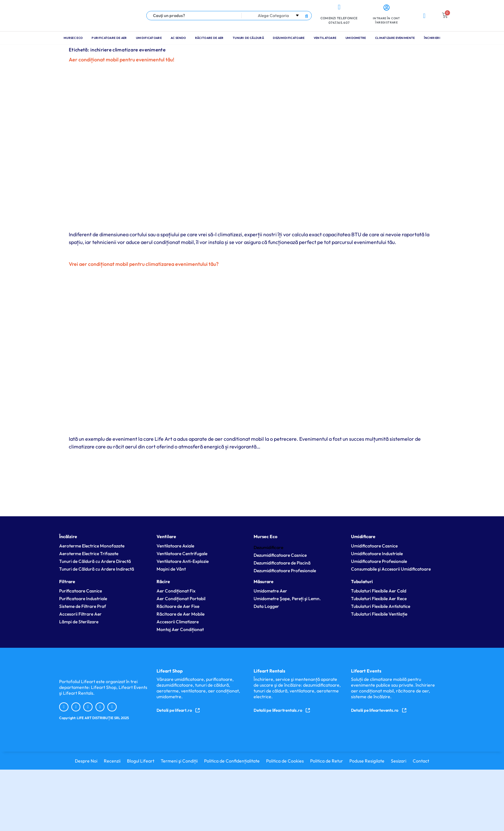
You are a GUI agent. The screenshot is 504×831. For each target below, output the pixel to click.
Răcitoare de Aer (209, 38)
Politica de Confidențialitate (232, 761)
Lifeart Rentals (269, 671)
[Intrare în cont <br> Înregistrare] (386, 8)
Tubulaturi (362, 582)
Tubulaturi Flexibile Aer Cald (379, 591)
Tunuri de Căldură (248, 38)
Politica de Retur (327, 761)
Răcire (163, 582)
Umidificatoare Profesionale (379, 561)
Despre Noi (86, 761)
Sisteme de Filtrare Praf (83, 606)
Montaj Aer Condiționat (180, 629)
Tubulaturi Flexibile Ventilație (379, 614)
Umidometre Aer (270, 591)
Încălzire (68, 537)
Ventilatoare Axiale (175, 546)
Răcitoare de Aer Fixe (178, 606)
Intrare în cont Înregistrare (387, 20)
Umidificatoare (149, 38)
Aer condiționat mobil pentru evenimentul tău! (122, 59)
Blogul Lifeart (141, 761)
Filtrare (67, 582)
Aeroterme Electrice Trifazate (89, 554)
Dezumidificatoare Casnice (280, 555)
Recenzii (112, 761)
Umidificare (363, 537)
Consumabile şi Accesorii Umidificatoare (391, 569)
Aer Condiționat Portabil (181, 599)
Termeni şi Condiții (179, 761)
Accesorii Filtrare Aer (80, 614)
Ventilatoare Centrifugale (182, 554)
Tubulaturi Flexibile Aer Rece (379, 599)
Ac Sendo (178, 38)
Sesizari (399, 761)
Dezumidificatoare (289, 38)
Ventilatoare (325, 38)
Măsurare (264, 582)
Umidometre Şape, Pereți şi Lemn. (287, 599)
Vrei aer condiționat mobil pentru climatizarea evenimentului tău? (144, 264)
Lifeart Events (366, 671)
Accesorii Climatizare (178, 622)
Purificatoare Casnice (81, 591)
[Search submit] (306, 16)
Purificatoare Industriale (83, 599)
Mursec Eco (73, 38)
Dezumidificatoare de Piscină (282, 563)
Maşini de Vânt (171, 569)
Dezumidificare (268, 547)
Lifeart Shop (170, 671)
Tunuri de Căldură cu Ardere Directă (95, 561)
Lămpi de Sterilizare (79, 622)
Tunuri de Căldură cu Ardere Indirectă (97, 569)
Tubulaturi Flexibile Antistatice (381, 606)
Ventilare (166, 537)
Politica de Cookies (285, 761)
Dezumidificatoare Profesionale (285, 571)
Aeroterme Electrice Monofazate (92, 546)
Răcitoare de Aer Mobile (180, 614)
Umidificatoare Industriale (377, 554)
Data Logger (266, 606)
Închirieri (432, 38)
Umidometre (356, 38)
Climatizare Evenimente (395, 38)
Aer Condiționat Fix (176, 591)
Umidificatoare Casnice (374, 546)
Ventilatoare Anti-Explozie (183, 561)
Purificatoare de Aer (109, 38)
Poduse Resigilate (367, 761)
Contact (421, 761)
